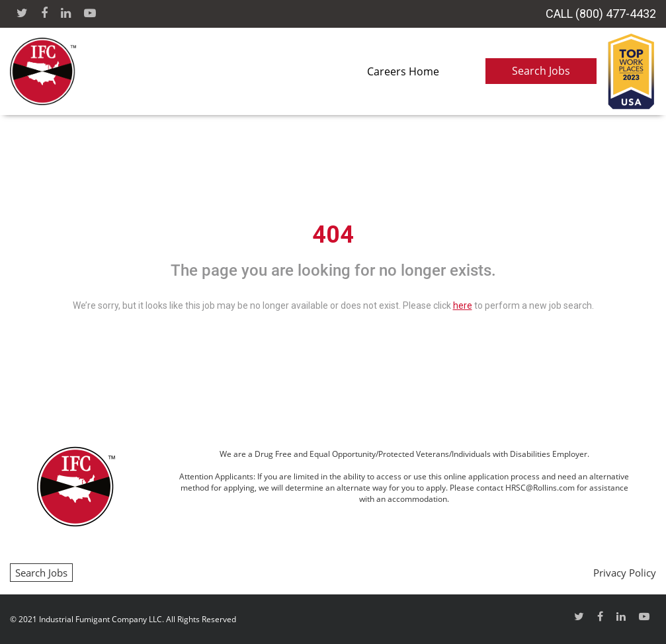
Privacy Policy (625, 573)
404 (333, 235)
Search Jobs (541, 71)
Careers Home (403, 71)
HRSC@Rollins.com (540, 488)
